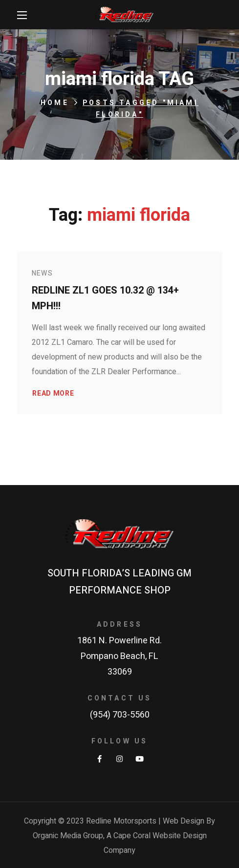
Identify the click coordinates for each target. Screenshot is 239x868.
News (43, 273)
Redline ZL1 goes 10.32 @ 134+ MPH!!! (105, 298)
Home (55, 103)
